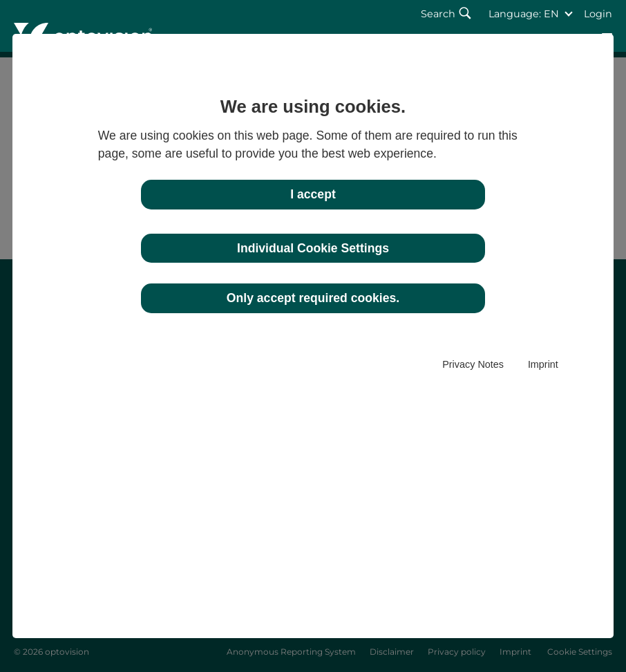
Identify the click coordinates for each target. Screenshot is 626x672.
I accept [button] (313, 194)
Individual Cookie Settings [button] (313, 248)
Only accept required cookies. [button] (313, 298)
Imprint (543, 364)
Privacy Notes (473, 364)
